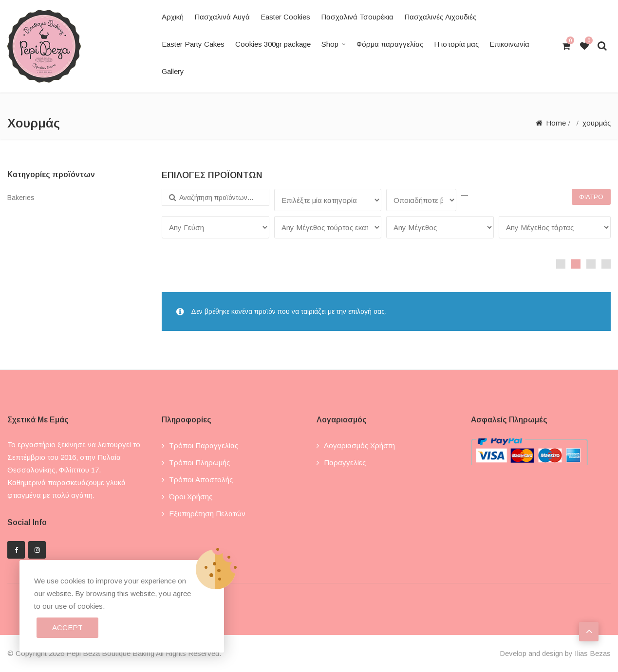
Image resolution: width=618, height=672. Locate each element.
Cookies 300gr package (273, 44)
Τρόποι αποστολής (201, 480)
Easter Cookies (285, 17)
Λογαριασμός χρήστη (359, 445)
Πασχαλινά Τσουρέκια (357, 17)
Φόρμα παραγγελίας (390, 44)
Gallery (173, 71)
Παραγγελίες (345, 463)
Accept (67, 627)
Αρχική (173, 17)
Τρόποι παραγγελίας (204, 445)
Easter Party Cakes (193, 44)
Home (556, 123)
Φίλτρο (591, 197)
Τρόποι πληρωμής (199, 463)
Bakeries (21, 198)
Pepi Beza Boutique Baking (110, 653)
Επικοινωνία (509, 44)
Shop (330, 44)
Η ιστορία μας (456, 44)
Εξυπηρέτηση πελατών (207, 514)
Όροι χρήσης (191, 497)
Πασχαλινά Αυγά (222, 17)
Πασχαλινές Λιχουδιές (440, 17)
